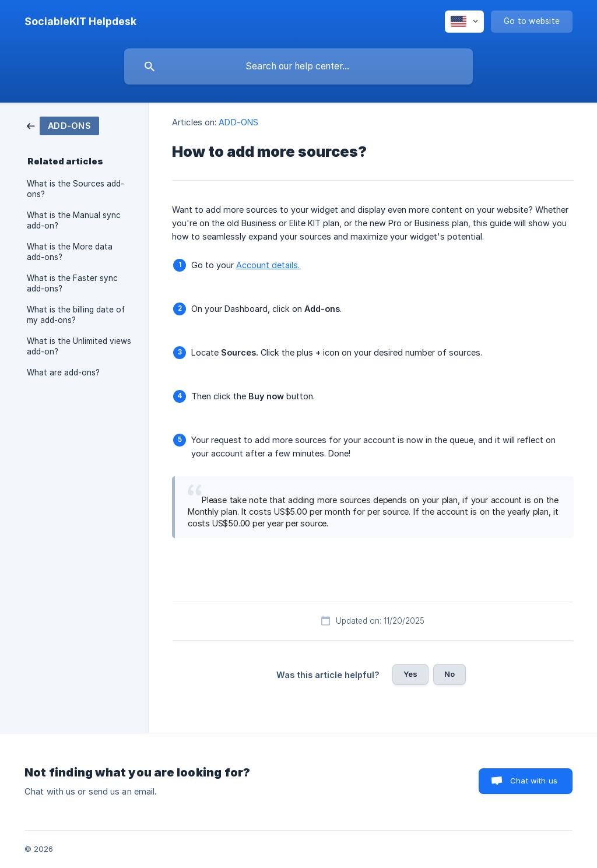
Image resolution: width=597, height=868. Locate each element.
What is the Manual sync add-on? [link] (74, 220)
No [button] (449, 674)
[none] (80, 22)
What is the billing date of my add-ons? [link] (76, 315)
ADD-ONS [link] (238, 122)
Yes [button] (410, 674)
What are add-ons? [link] (63, 372)
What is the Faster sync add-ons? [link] (72, 283)
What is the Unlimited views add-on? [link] (79, 346)
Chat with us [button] (534, 781)
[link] (63, 125)
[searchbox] (298, 66)
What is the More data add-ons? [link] (70, 252)
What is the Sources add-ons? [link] (75, 189)
